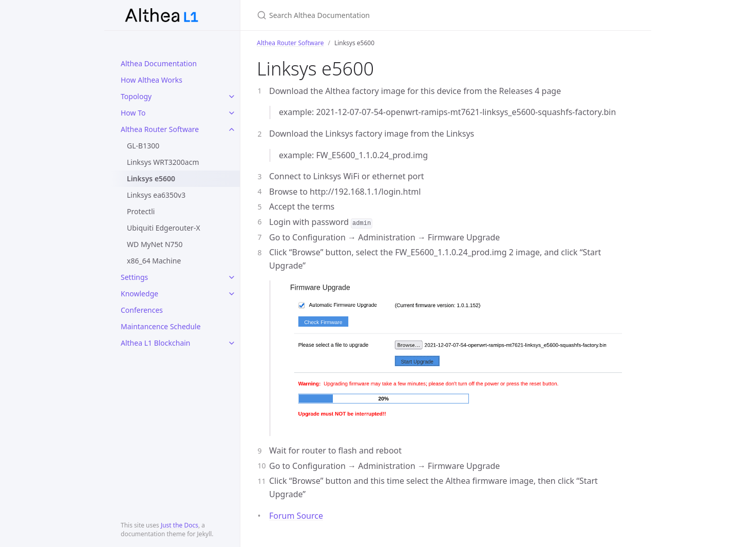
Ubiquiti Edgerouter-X (164, 228)
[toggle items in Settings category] (232, 277)
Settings (134, 277)
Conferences (142, 310)
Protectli (141, 211)
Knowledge (139, 294)
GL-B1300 (143, 146)
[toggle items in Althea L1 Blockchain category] (232, 343)
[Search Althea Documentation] (378, 15)
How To (133, 113)
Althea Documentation (159, 63)
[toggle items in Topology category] (232, 97)
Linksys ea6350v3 (156, 195)
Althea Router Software (160, 129)
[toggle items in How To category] (232, 113)
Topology (136, 96)
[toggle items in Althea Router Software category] (232, 129)
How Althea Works (152, 80)
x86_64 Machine (154, 261)
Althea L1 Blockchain (156, 343)
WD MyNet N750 (155, 244)
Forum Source (296, 516)
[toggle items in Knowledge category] (232, 294)
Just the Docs (179, 525)
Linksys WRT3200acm (163, 162)
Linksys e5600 (151, 178)
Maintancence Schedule (161, 326)
